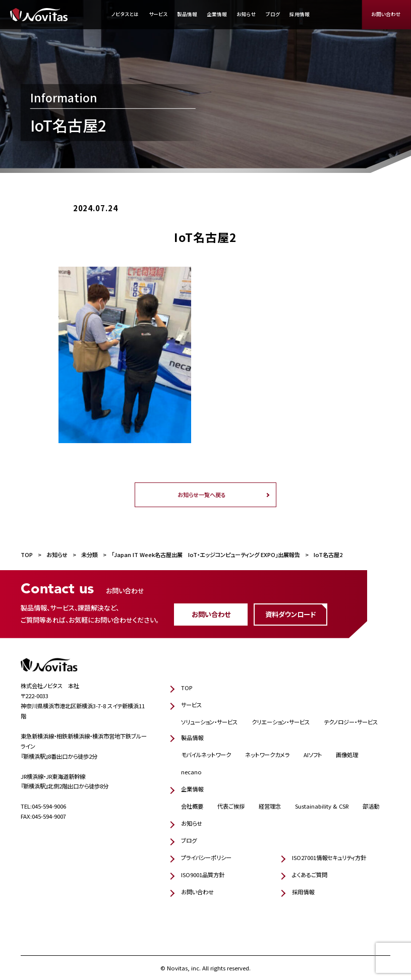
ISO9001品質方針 (203, 875)
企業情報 (217, 14)
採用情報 (300, 14)
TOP (187, 688)
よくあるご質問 (310, 875)
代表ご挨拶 (231, 806)
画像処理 (347, 755)
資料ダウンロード (290, 614)
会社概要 (192, 806)
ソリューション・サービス (209, 722)
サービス (158, 14)
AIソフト (313, 755)
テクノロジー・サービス (351, 722)
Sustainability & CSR (322, 806)
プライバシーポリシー (206, 857)
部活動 (371, 806)
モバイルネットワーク (206, 755)
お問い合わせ (386, 14)
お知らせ (246, 14)
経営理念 (270, 806)
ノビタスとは (125, 14)
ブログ (273, 14)
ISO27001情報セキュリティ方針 (329, 857)
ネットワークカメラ (267, 755)
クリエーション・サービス (281, 722)
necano (191, 772)
